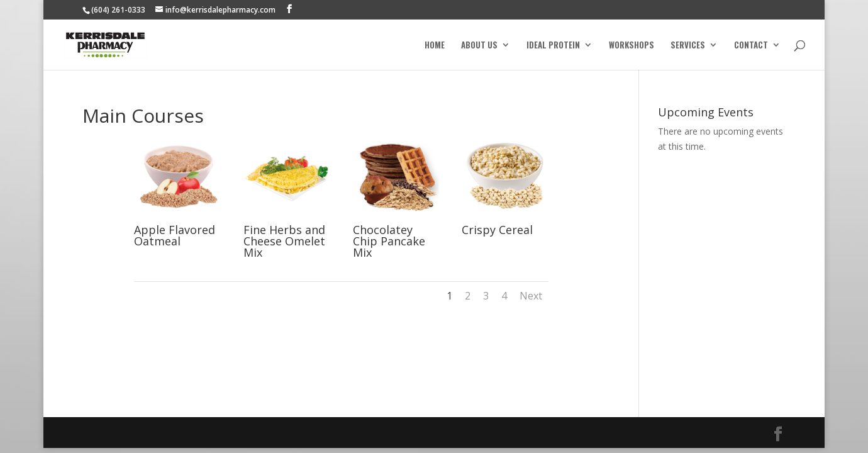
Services (688, 46)
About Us (479, 46)
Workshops (632, 46)
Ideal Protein (553, 46)
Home (435, 46)
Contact (751, 46)
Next (531, 296)
